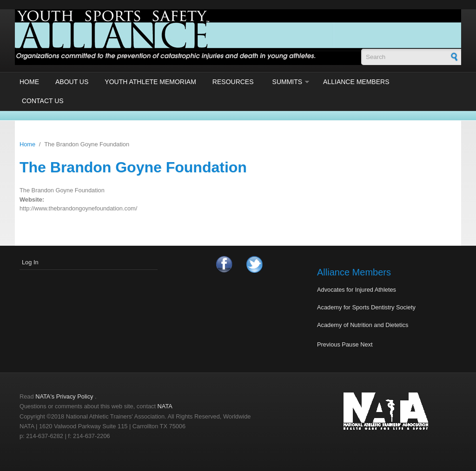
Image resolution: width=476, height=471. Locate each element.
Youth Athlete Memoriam (150, 82)
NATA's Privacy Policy (64, 396)
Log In (30, 262)
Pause (350, 344)
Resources (233, 82)
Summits (288, 82)
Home (29, 82)
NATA (165, 406)
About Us (72, 82)
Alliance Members (356, 82)
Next (366, 344)
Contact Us (43, 101)
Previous (329, 344)
